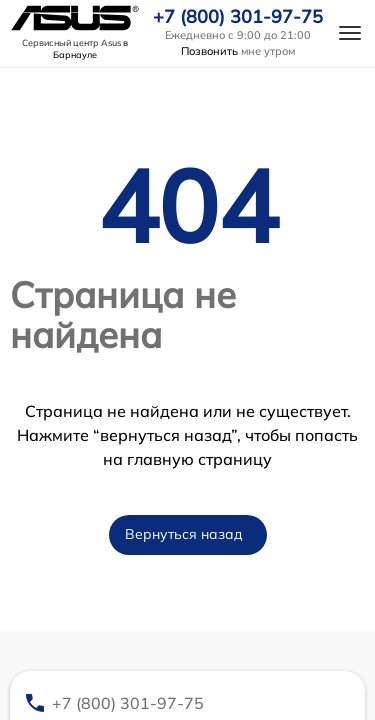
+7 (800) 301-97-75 (238, 17)
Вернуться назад (184, 534)
